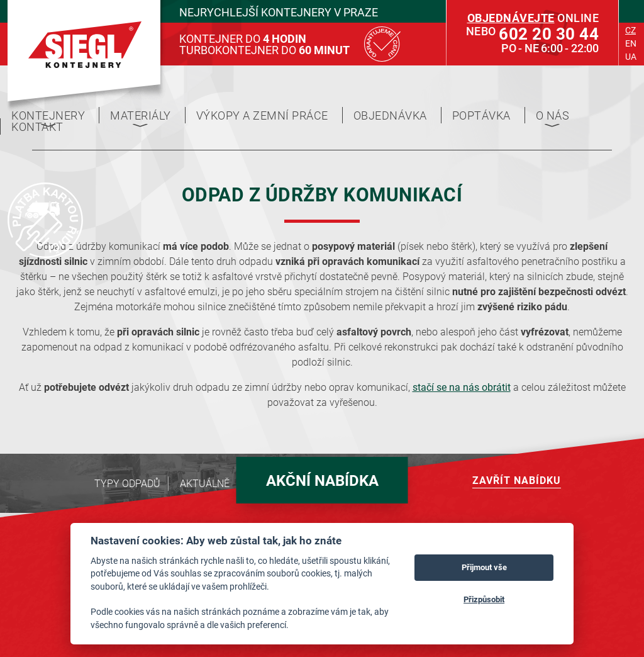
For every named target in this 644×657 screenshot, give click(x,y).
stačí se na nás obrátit (462, 387)
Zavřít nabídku (517, 480)
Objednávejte (511, 18)
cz (630, 30)
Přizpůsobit (484, 599)
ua (631, 56)
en (631, 43)
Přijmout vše (484, 567)
